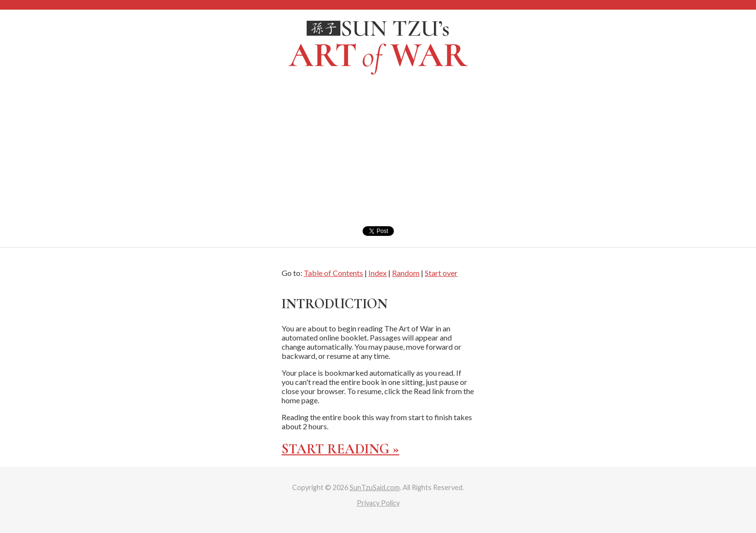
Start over (441, 273)
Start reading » (340, 449)
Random (406, 273)
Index (378, 273)
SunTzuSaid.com (375, 487)
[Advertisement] (378, 154)
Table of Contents (333, 273)
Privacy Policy (378, 503)
